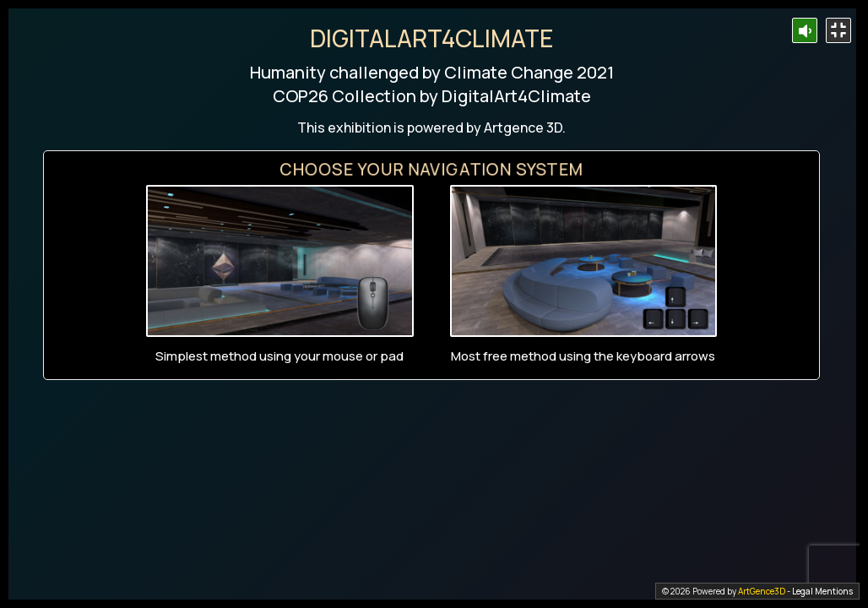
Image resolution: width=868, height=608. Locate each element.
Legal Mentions (822, 591)
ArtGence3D (762, 591)
